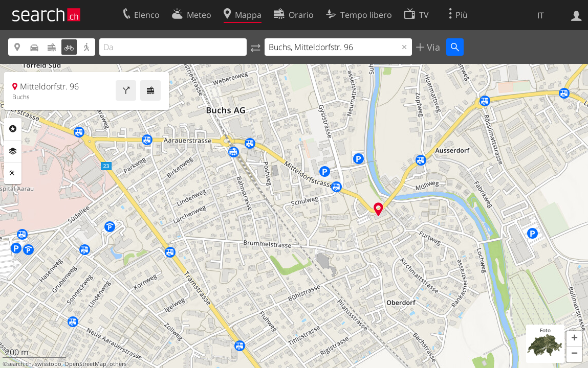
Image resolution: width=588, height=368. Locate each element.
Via (432, 47)
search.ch (19, 364)
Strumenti (13, 173)
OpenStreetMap (85, 364)
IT (541, 15)
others (118, 364)
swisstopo (48, 364)
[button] (574, 339)
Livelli (13, 151)
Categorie (13, 129)
